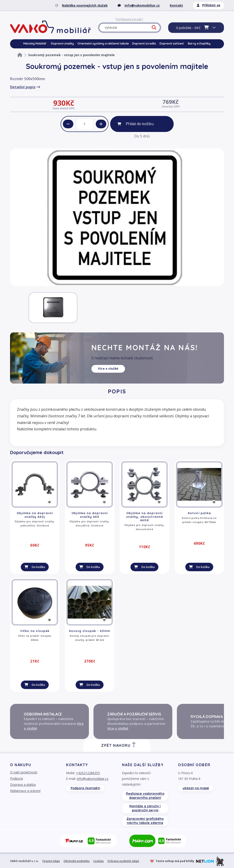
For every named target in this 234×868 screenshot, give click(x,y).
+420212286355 (88, 773)
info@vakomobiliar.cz (93, 779)
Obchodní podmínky (77, 861)
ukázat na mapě (196, 788)
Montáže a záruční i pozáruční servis (145, 808)
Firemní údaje (51, 861)
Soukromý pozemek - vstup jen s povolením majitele (71, 55)
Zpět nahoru (119, 745)
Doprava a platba (23, 785)
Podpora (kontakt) (85, 788)
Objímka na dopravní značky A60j (35, 515)
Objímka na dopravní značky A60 (90, 515)
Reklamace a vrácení (25, 791)
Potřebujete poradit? (129, 19)
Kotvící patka (199, 513)
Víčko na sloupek (35, 631)
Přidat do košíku (140, 124)
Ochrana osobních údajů (123, 861)
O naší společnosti (24, 772)
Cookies (98, 861)
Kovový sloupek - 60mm (90, 631)
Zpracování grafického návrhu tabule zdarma (145, 821)
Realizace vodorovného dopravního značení (145, 796)
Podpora (16, 778)
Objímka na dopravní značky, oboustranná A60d (145, 517)
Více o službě (108, 369)
